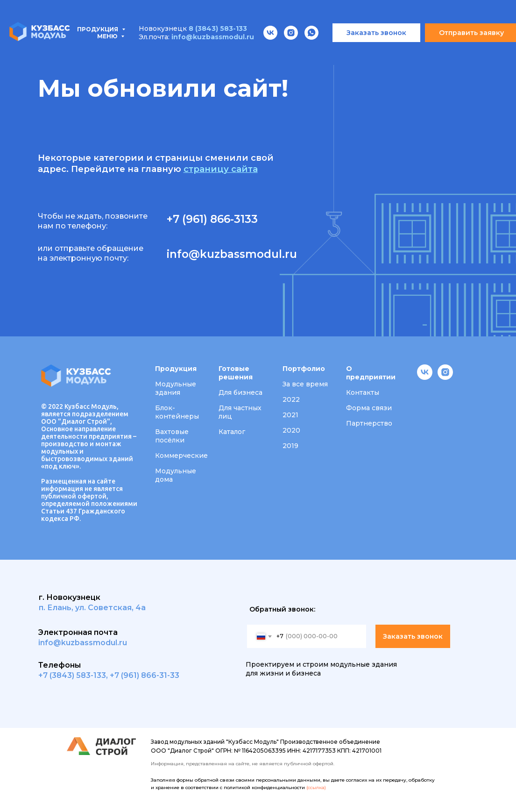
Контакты (48, 57)
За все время (305, 384)
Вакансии (424, 46)
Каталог (232, 432)
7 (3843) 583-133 (74, 675)
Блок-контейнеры (177, 412)
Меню (108, 9)
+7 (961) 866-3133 (212, 219)
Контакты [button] (363, 392)
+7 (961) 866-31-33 (145, 675)
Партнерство (369, 423)
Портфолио (294, 46)
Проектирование (216, 46)
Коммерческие (181, 456)
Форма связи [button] (369, 408)
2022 (291, 399)
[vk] (425, 377)
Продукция (43, 46)
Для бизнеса (240, 392)
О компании (361, 46)
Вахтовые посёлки (172, 436)
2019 (290, 446)
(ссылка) (316, 787)
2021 (290, 415)
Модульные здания (176, 388)
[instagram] (445, 377)
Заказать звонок (413, 636)
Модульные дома (176, 475)
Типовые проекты (125, 46)
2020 (291, 430)
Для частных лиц (240, 412)
